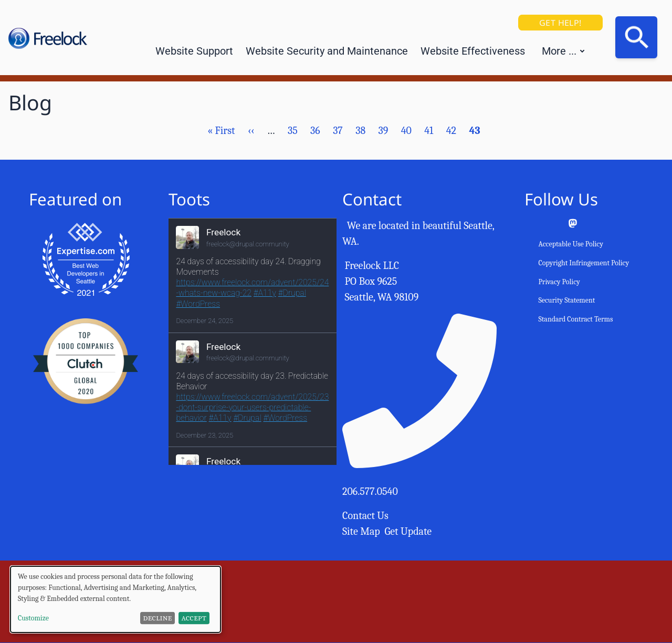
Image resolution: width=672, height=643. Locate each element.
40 (406, 131)
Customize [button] (33, 618)
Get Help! (560, 22)
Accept (194, 618)
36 (315, 131)
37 (338, 131)
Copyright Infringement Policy (584, 263)
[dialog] (115, 599)
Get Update (408, 531)
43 (474, 131)
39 (383, 131)
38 (360, 131)
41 (429, 131)
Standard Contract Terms (575, 319)
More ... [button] (559, 51)
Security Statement (566, 300)
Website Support (194, 51)
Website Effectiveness (473, 51)
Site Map (361, 531)
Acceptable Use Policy (571, 244)
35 (293, 131)
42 (451, 131)
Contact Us (365, 516)
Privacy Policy (559, 282)
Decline (158, 618)
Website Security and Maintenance (327, 51)
